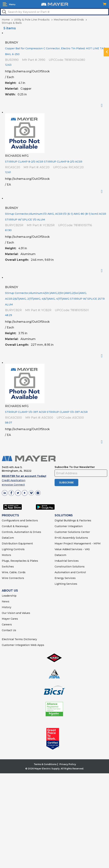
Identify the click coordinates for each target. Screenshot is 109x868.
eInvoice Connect (13, 485)
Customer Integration (69, 526)
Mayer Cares (10, 619)
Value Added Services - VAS (72, 549)
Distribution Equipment (17, 544)
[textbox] (54, 12)
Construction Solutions (70, 567)
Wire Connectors (13, 578)
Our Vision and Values (16, 613)
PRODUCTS (10, 515)
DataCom (8, 538)
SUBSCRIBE (66, 483)
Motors (6, 555)
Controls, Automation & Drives (21, 532)
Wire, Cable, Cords (14, 572)
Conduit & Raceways (15, 526)
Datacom (60, 555)
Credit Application (14, 480)
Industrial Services (67, 561)
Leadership (9, 596)
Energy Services (65, 578)
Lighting (7, 549)
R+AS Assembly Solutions (71, 538)
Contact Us (9, 630)
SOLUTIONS (64, 515)
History (7, 607)
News (6, 601)
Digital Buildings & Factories (73, 520)
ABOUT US (10, 591)
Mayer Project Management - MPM (78, 544)
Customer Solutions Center (72, 532)
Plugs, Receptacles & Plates (20, 561)
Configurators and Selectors (20, 520)
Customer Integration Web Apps (23, 645)
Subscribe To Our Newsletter (75, 467)
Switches (8, 567)
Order (103, 106)
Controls (19, 549)
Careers (7, 624)
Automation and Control (70, 572)
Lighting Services (66, 584)
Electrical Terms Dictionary (19, 639)
